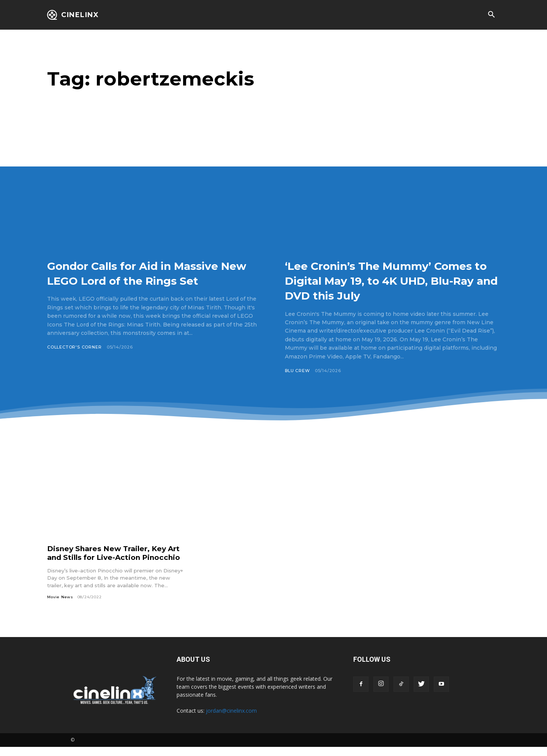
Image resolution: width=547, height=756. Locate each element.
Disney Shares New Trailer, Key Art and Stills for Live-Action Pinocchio (110, 557)
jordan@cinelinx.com (231, 720)
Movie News (60, 606)
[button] (491, 15)
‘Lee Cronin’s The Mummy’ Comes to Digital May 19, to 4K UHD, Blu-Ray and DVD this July (392, 280)
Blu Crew (297, 371)
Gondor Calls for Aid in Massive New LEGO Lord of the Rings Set (151, 280)
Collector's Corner (74, 362)
